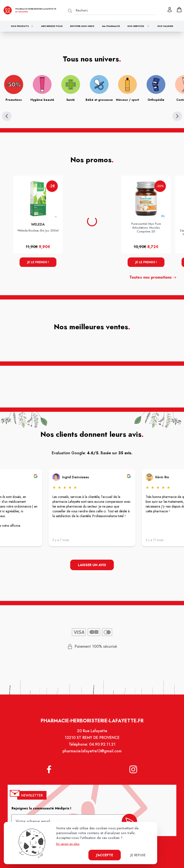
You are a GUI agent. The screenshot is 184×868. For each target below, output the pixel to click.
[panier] (179, 10)
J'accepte (105, 855)
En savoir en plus (68, 844)
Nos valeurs (165, 26)
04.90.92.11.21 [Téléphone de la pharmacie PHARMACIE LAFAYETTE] (102, 748)
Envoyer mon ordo (82, 26)
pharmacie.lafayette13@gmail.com (92, 754)
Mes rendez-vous (52, 26)
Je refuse (138, 855)
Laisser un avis (92, 565)
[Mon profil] (170, 10)
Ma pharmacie (111, 26)
